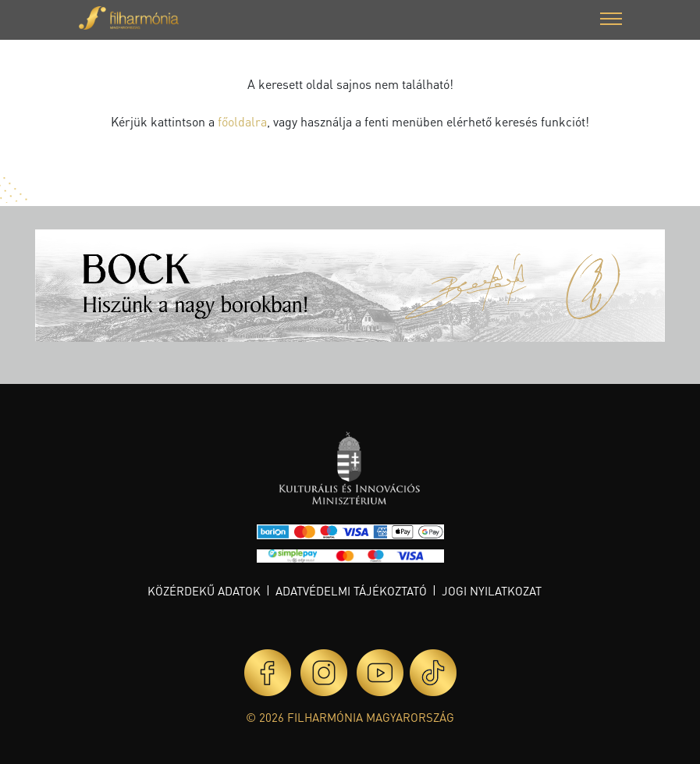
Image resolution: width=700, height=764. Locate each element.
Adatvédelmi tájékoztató (351, 591)
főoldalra (242, 121)
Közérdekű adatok (204, 591)
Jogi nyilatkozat (492, 591)
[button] (611, 21)
